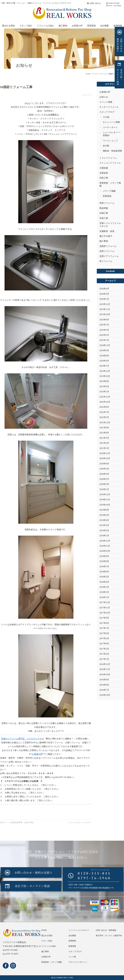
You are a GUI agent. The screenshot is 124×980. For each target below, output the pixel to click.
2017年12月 (105, 602)
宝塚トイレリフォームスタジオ (110, 225)
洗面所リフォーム (108, 246)
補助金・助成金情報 (112, 151)
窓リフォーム (106, 261)
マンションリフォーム (110, 163)
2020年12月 (105, 453)
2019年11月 (105, 500)
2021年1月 (104, 448)
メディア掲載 (109, 191)
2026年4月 (104, 289)
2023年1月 (104, 392)
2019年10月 (105, 505)
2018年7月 (104, 566)
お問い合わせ (95, 3)
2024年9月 (104, 350)
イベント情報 (106, 102)
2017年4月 (104, 644)
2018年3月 (104, 587)
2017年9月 (104, 618)
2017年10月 (105, 613)
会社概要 (105, 26)
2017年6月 (104, 633)
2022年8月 (104, 407)
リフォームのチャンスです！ (80, 823)
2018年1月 (104, 597)
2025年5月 (104, 330)
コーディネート (110, 127)
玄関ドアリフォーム (109, 256)
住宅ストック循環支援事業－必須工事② (17, 823)
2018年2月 (104, 592)
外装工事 (104, 218)
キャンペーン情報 (111, 122)
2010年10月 (105, 695)
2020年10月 (105, 458)
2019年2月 (104, 530)
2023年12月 (105, 371)
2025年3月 (104, 335)
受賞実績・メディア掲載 (110, 184)
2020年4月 (104, 474)
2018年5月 (104, 577)
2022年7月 (104, 412)
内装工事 (104, 178)
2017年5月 (104, 638)
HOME (44, 930)
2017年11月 (105, 608)
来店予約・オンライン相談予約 (109, 936)
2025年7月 (104, 325)
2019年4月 (104, 520)
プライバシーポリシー (78, 962)
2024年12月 (105, 345)
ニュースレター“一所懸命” (112, 134)
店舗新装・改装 (107, 231)
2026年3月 (104, 294)
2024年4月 (104, 361)
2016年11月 (105, 669)
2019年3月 (104, 525)
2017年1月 (104, 659)
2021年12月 (105, 422)
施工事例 (63, 26)
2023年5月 (104, 386)
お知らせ (104, 97)
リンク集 (72, 957)
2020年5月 (104, 469)
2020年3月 (104, 479)
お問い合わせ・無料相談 (106, 930)
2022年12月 (105, 397)
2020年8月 (104, 464)
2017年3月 (104, 649)
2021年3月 (104, 443)
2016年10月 (105, 674)
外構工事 (104, 213)
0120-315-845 (114, 3)
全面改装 (104, 173)
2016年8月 (104, 685)
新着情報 (72, 946)
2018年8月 (104, 561)
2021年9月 (104, 428)
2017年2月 (104, 654)
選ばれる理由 (8, 26)
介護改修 (104, 168)
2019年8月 (104, 510)
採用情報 (118, 26)
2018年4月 (104, 582)
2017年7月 (104, 628)
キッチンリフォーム (109, 107)
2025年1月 (104, 340)
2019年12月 (105, 494)
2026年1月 (104, 299)
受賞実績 (91, 26)
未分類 (106, 146)
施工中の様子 (106, 236)
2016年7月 (104, 690)
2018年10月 (105, 551)
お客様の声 (77, 26)
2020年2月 (104, 484)
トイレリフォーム (108, 158)
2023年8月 (104, 381)
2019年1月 (104, 536)
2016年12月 (105, 664)
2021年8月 (104, 433)
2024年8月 (104, 356)
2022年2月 (104, 417)
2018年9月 (104, 556)
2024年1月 (104, 366)
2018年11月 (105, 546)
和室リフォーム (107, 203)
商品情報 (104, 208)
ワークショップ (110, 141)
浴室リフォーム (107, 251)
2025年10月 (105, 314)
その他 (106, 117)
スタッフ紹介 (26, 26)
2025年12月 (105, 304)
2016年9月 (104, 680)
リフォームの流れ (45, 26)
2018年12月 (105, 541)
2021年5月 (104, 438)
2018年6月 (104, 572)
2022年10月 (105, 402)
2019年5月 (104, 515)
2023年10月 (105, 376)
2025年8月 (104, 320)
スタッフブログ (107, 112)
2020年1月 (104, 489)
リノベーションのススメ (79, 930)
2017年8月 (104, 623)
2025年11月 (105, 309)
